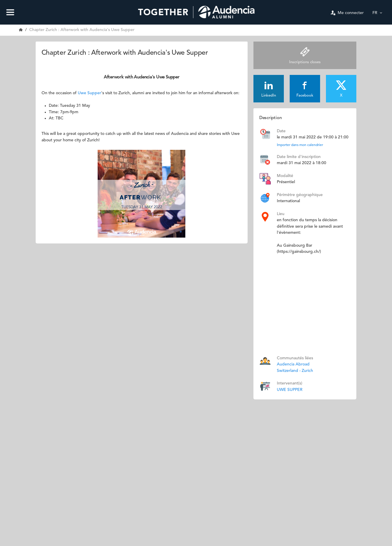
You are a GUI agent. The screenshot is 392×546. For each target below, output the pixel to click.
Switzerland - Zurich (295, 371)
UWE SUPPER (290, 390)
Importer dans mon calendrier (300, 145)
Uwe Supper (89, 93)
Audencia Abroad (293, 364)
